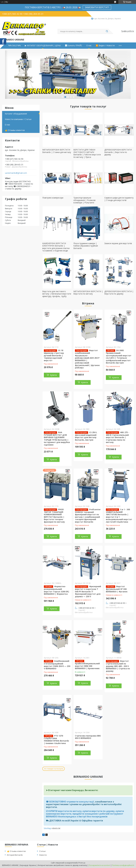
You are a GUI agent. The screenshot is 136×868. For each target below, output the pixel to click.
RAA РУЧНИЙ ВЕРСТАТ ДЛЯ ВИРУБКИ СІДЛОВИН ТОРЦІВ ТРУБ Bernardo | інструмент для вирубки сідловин (57, 439)
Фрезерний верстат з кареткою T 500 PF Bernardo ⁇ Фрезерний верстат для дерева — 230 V (88, 591)
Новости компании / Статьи (18, 119)
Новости (43, 855)
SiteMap (47, 828)
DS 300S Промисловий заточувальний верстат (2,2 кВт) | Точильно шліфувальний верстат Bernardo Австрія (119, 357)
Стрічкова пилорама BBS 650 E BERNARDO (88, 737)
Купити (53, 375)
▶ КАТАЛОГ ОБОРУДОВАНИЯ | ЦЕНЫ (43, 46)
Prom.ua (82, 863)
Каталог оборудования (16, 114)
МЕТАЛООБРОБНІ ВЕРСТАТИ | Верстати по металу (88, 293)
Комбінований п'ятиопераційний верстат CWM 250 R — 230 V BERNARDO (57, 665)
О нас (89, 46)
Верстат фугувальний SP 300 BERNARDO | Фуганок (117, 589)
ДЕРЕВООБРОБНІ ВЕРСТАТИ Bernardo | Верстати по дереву (118, 152)
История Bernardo (15, 855)
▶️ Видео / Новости (105, 46)
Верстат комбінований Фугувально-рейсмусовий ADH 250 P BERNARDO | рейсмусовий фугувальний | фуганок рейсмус (87, 359)
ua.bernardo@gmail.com (16, 173)
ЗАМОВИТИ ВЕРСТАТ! (97, 7)
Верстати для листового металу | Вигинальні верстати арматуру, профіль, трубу (57, 294)
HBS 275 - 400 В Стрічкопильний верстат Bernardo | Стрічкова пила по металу (118, 437)
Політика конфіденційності (123, 865)
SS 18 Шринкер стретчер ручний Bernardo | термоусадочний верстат (54, 355)
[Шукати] (107, 31)
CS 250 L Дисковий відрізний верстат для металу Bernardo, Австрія (86, 436)
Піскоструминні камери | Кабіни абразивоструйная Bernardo (86, 246)
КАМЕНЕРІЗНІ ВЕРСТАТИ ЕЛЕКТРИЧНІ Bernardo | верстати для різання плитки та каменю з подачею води (56, 247)
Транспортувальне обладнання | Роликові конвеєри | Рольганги (84, 200)
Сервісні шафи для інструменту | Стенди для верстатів (119, 199)
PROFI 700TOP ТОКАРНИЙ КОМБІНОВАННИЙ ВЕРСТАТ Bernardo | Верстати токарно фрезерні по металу (54, 516)
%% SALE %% (15, 46)
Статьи (42, 851)
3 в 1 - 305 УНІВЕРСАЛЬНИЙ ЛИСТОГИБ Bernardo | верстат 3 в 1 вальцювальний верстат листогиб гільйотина (119, 516)
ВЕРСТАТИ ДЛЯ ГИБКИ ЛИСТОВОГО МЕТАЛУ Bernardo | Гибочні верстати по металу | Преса (87, 153)
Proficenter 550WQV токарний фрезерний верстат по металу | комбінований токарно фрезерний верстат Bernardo (88, 516)
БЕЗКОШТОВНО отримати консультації (72, 802)
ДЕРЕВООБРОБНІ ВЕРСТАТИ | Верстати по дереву (119, 293)
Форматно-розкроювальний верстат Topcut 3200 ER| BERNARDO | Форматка (57, 590)
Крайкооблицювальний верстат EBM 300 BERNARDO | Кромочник (87, 666)
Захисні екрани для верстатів (118, 243)
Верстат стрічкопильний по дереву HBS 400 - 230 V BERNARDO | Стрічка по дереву (118, 666)
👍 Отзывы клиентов (15, 130)
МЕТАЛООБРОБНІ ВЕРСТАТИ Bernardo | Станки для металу (57, 151)
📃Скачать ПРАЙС (73, 46)
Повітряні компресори (53, 198)
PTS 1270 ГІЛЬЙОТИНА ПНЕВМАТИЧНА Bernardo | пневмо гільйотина (56, 739)
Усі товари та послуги (53, 769)
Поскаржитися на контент (100, 865)
